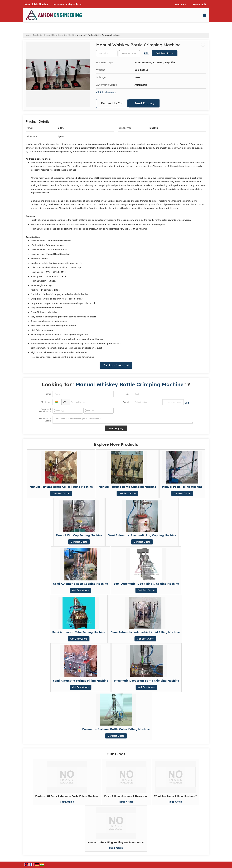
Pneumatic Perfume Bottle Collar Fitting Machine (116, 729)
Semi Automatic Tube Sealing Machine (79, 632)
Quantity (127, 402)
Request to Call (112, 103)
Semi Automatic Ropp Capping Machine (80, 584)
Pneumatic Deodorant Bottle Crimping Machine (146, 681)
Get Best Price (165, 53)
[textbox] (130, 53)
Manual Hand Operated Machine (60, 35)
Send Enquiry (144, 103)
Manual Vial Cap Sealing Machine (79, 535)
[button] (36, 4)
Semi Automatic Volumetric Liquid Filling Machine (145, 632)
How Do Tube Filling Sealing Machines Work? (116, 842)
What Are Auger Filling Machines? (175, 796)
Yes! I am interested (116, 365)
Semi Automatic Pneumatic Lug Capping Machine (142, 535)
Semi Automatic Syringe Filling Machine (81, 681)
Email (128, 394)
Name (48, 394)
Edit (146, 53)
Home (28, 35)
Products (38, 35)
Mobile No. (46, 402)
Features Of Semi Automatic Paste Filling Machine (67, 796)
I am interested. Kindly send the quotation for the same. (123, 420)
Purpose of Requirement (45, 410)
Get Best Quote (61, 493)
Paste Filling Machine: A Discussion (126, 796)
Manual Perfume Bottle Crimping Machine (127, 487)
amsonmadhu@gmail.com (68, 4)
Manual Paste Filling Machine (182, 487)
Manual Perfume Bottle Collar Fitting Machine (61, 487)
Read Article (67, 802)
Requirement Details (45, 420)
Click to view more (106, 92)
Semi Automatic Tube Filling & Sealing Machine (146, 584)
